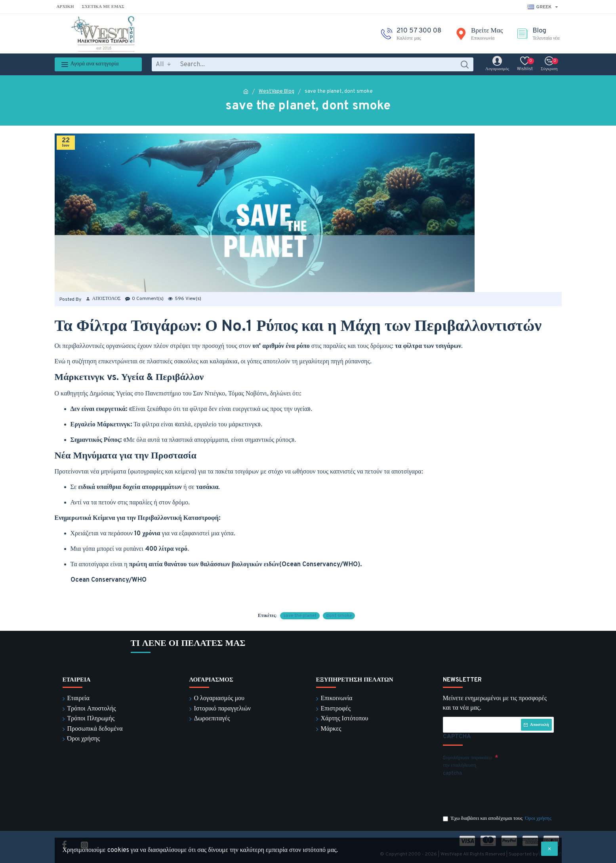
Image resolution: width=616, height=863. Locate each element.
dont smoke (339, 616)
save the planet (300, 616)
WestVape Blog (277, 92)
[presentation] (498, 794)
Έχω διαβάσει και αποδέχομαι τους (498, 819)
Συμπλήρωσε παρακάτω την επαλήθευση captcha (468, 766)
